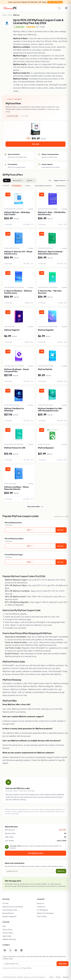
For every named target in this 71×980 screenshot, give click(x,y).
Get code (36, 144)
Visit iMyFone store (36, 853)
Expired (31, 180)
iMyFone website (19, 614)
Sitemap (66, 977)
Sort (59, 180)
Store (10, 15)
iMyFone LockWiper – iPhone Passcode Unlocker (16, 488)
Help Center (7, 936)
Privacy (58, 977)
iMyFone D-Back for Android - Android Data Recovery (51, 253)
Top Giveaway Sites (10, 910)
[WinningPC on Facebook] (5, 950)
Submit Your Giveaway (45, 913)
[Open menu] (66, 8)
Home (5, 15)
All (7, 180)
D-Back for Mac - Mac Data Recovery (50, 292)
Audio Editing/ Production (44, 186)
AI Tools (28, 186)
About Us (40, 903)
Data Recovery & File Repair (13, 907)
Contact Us (41, 907)
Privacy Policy (8, 933)
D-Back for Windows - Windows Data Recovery (18, 292)
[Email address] (30, 871)
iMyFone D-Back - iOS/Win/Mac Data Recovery (52, 213)
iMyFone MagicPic (12, 330)
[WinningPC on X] (10, 950)
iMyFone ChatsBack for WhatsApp (14, 409)
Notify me (61, 871)
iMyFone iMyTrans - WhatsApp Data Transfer (17, 213)
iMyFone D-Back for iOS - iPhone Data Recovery (18, 253)
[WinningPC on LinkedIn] (21, 950)
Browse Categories (9, 916)
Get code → (61, 530)
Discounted (18, 180)
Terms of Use (7, 929)
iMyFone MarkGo (45, 369)
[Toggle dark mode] (59, 8)
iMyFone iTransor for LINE (15, 448)
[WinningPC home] (10, 8)
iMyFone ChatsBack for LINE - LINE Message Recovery (51, 409)
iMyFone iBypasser (46, 448)
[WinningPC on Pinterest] (16, 950)
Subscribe (63, 964)
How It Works (42, 916)
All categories (17, 186)
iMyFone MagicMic (46, 330)
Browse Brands (8, 913)
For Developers (42, 910)
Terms (51, 977)
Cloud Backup (61, 186)
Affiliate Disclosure (9, 939)
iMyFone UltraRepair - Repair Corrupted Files (17, 370)
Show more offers (35, 507)
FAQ (4, 926)
